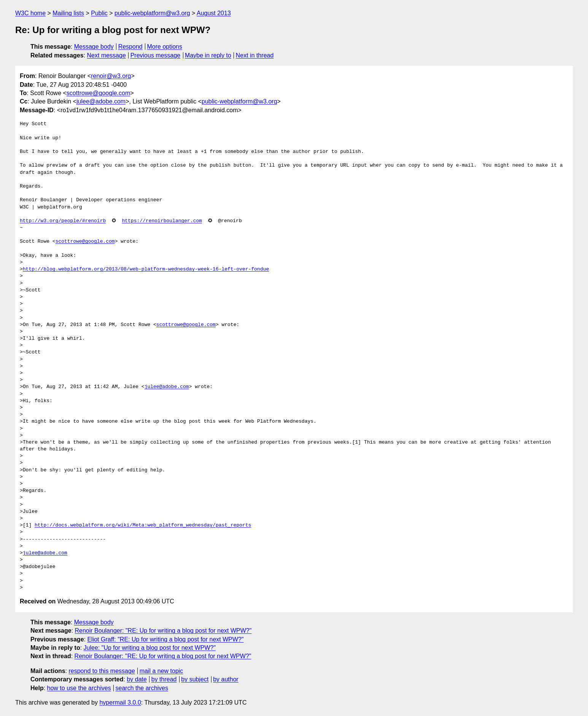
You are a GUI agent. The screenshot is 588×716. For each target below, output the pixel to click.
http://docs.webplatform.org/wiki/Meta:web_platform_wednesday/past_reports (143, 525)
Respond (130, 47)
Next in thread (255, 55)
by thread (164, 679)
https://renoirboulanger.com (162, 221)
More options (165, 47)
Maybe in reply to (208, 55)
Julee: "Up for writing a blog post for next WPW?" (150, 648)
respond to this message (102, 671)
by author (226, 679)
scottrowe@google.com (98, 93)
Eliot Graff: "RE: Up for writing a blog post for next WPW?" (165, 639)
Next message (106, 55)
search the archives (142, 688)
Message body (94, 47)
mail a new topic (161, 671)
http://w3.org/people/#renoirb (63, 221)
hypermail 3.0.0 (120, 702)
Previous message (156, 55)
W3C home (30, 13)
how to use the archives (79, 688)
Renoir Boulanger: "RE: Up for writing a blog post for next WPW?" (163, 631)
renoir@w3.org (111, 76)
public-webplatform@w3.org (152, 13)
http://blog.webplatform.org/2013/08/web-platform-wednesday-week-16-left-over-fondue (146, 269)
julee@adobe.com (101, 101)
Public (99, 13)
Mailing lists (68, 13)
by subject (195, 679)
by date (137, 679)
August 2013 (214, 13)
